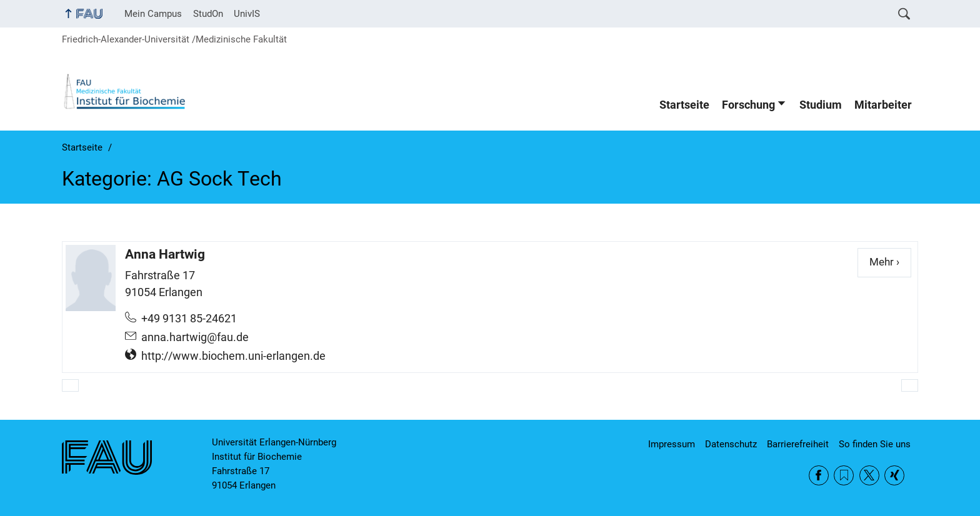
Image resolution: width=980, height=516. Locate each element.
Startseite (684, 105)
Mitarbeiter (883, 105)
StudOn (208, 14)
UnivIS (247, 14)
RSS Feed (844, 475)
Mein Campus (153, 14)
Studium (821, 105)
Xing (894, 475)
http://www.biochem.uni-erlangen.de (233, 356)
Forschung (748, 105)
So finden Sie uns (875, 444)
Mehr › (890, 261)
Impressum (672, 444)
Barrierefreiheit (798, 444)
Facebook (819, 475)
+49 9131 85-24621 (189, 319)
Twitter (869, 475)
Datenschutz (731, 444)
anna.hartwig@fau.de (195, 337)
